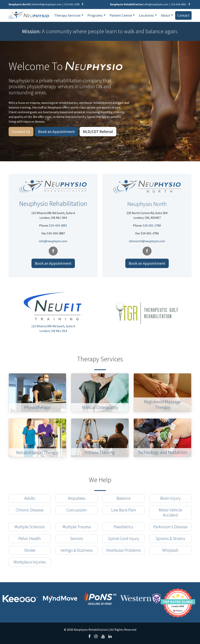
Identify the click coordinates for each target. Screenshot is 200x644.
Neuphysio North (147, 204)
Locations (146, 15)
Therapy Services (67, 15)
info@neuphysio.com (156, 4)
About (166, 15)
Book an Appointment (57, 131)
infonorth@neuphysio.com (47, 4)
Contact (183, 15)
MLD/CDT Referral (98, 131)
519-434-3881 (179, 4)
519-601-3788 (72, 4)
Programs (95, 15)
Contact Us (21, 131)
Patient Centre (121, 15)
